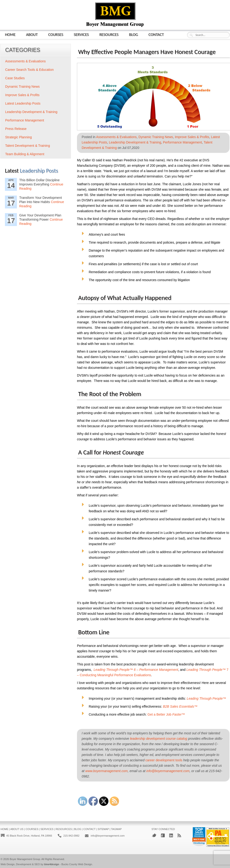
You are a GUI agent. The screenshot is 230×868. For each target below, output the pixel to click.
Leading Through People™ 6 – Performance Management (136, 670)
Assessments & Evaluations (117, 137)
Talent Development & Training (28, 146)
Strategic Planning (19, 137)
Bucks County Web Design (77, 864)
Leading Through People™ (206, 698)
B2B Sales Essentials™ (180, 706)
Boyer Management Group (25, 859)
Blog (134, 34)
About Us (17, 829)
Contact (156, 34)
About (32, 34)
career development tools (164, 760)
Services (81, 34)
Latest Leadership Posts (23, 103)
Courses (56, 34)
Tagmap (116, 829)
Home (10, 34)
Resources (109, 34)
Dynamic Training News (156, 137)
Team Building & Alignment (25, 154)
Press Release (16, 129)
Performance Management (182, 142)
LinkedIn (171, 835)
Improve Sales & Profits (192, 137)
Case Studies (15, 78)
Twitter (154, 835)
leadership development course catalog (159, 739)
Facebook (163, 835)
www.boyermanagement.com (107, 771)
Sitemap (103, 829)
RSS (179, 835)
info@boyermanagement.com (168, 771)
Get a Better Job (166, 714)
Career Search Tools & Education (29, 70)
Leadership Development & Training (135, 142)
